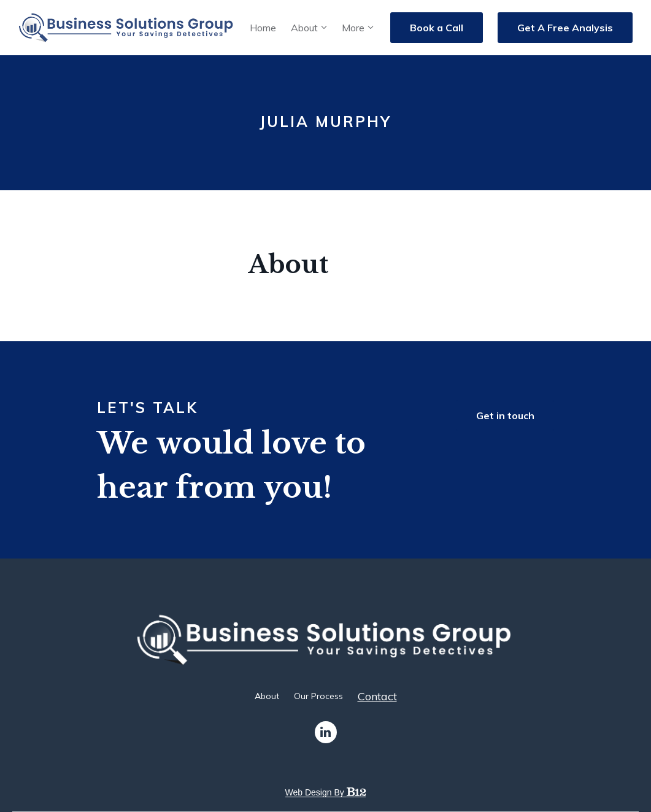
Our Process (318, 696)
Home (263, 28)
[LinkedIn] (326, 732)
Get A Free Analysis (565, 28)
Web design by (326, 792)
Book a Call (437, 28)
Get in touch (505, 416)
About (304, 28)
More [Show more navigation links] (353, 28)
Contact (377, 697)
